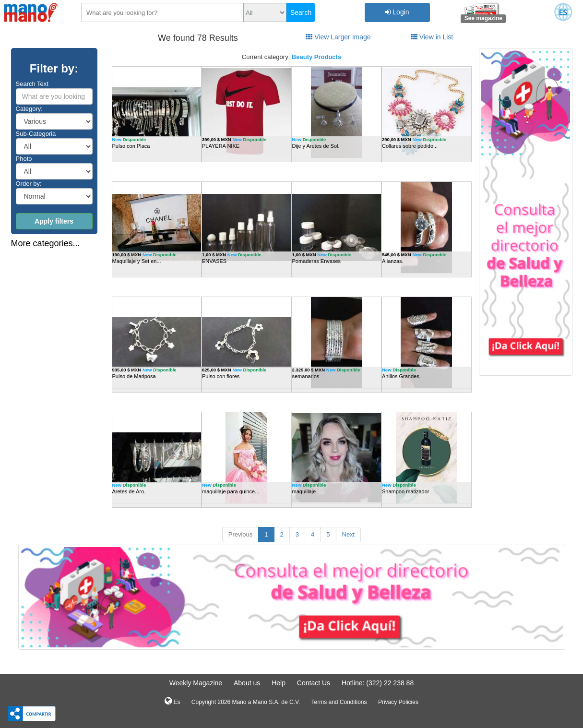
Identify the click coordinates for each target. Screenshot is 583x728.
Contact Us (314, 683)
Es (172, 701)
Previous (241, 534)
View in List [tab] (432, 37)
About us (247, 683)
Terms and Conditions (339, 702)
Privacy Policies (398, 702)
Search (301, 12)
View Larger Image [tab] (338, 37)
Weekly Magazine (196, 683)
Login (397, 12)
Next (349, 534)
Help (279, 683)
